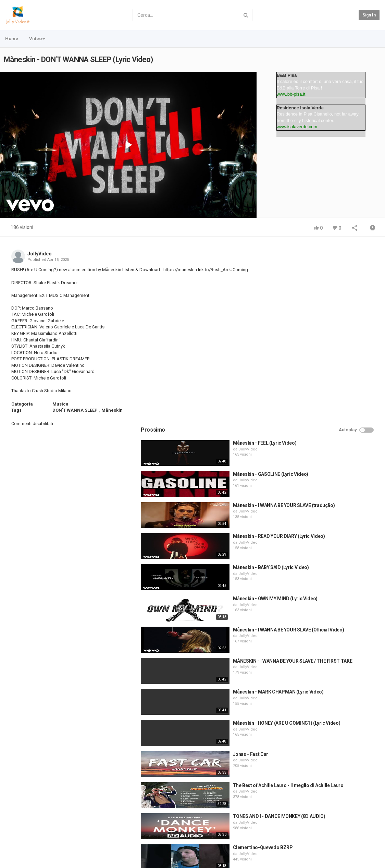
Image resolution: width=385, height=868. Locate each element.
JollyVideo (40, 254)
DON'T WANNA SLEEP (75, 410)
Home (12, 39)
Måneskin (112, 410)
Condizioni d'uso (63, 840)
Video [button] (37, 39)
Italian (366, 861)
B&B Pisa (287, 75)
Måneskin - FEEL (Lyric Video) (337, 262)
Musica (60, 404)
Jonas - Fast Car (323, 574)
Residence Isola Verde (300, 108)
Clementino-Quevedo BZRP (335, 667)
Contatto (31, 840)
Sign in (369, 15)
